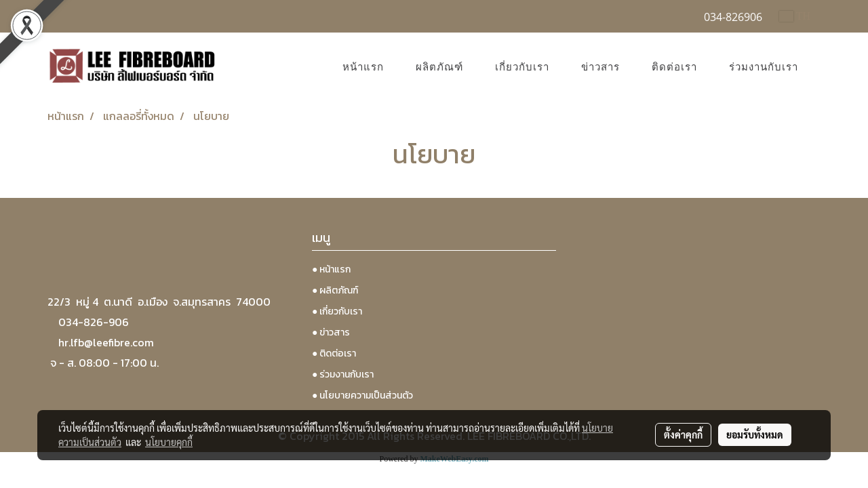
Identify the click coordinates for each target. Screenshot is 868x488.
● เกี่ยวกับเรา (337, 311)
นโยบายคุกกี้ (169, 442)
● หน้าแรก (331, 269)
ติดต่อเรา (674, 67)
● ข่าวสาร (331, 332)
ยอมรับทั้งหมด (755, 434)
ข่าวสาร (600, 67)
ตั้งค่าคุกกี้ (683, 434)
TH (795, 16)
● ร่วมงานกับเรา (343, 374)
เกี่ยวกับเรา (522, 67)
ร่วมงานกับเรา (764, 67)
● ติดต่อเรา (334, 353)
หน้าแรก (363, 67)
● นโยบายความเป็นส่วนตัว (362, 395)
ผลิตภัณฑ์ (439, 67)
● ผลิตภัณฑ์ (335, 290)
